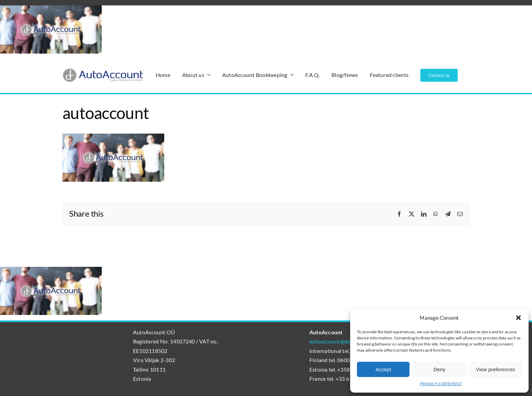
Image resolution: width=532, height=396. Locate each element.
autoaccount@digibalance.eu (344, 341)
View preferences (496, 369)
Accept (383, 369)
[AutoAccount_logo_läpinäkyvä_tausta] (103, 71)
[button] (518, 318)
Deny (439, 369)
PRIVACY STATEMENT (441, 384)
